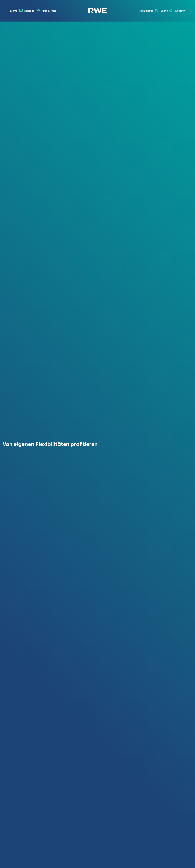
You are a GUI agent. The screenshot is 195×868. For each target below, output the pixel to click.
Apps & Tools (49, 11)
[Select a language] (183, 11)
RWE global (146, 11)
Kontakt (29, 11)
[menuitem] (27, 11)
